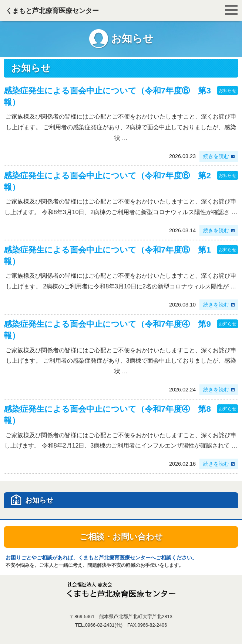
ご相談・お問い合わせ (121, 537)
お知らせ (228, 90)
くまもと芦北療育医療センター (52, 11)
